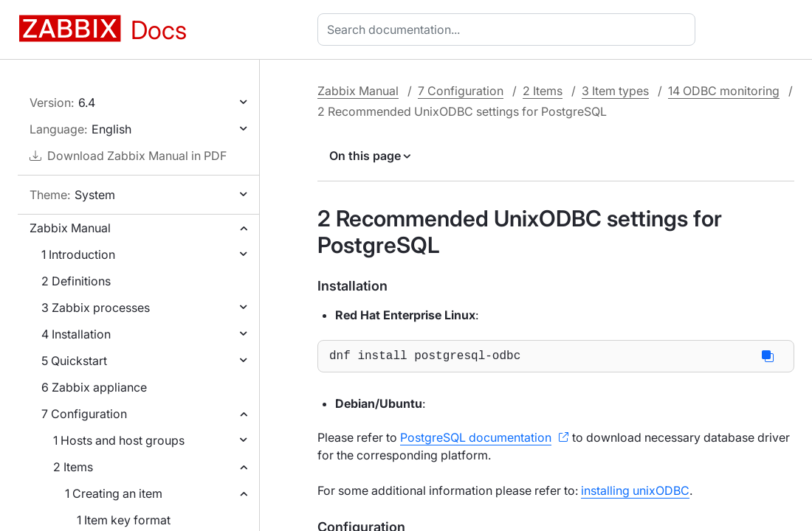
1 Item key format (124, 520)
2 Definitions (76, 281)
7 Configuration (84, 414)
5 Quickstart (74, 361)
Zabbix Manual (70, 228)
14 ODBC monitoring (724, 91)
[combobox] (509, 29)
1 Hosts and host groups (119, 440)
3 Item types (615, 91)
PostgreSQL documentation (476, 440)
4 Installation (76, 334)
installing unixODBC (635, 493)
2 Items (73, 467)
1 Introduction (78, 254)
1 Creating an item (114, 493)
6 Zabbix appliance (94, 387)
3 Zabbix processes (96, 308)
